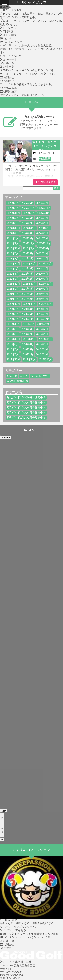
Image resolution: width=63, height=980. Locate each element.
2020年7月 (42, 309)
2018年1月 (42, 354)
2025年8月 (43, 213)
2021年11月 (29, 284)
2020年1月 (27, 319)
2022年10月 (45, 264)
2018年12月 (13, 339)
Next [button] (4, 811)
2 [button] (2, 818)
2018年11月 (29, 339)
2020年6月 (13, 314)
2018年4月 (42, 349)
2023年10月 (13, 248)
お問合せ (7, 77)
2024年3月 (27, 238)
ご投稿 (6, 948)
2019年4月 (42, 329)
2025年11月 (44, 208)
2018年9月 (13, 344)
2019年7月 (43, 324)
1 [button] (2, 814)
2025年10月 (13, 213)
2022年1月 (42, 279)
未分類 (11, 381)
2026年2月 (13, 208)
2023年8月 (43, 248)
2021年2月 (27, 299)
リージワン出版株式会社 (16, 962)
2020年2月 (13, 319)
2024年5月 (42, 233)
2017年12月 (13, 359)
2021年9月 (13, 289)
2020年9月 (13, 309)
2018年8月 (27, 344)
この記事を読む (45, 182)
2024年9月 (45, 228)
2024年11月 (29, 228)
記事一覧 (7, 63)
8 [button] (2, 839)
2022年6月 (13, 274)
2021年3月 (13, 299)
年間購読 (7, 31)
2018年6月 (13, 349)
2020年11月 (29, 304)
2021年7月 (42, 289)
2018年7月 (42, 344)
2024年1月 (13, 243)
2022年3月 (13, 279)
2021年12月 (13, 284)
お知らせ (12, 376)
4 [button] (2, 825)
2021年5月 (27, 294)
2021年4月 (42, 294)
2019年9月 (29, 324)
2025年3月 (13, 223)
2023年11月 (44, 243)
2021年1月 (42, 299)
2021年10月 (45, 284)
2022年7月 (42, 269)
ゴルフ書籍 (8, 35)
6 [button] (2, 832)
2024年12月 (13, 228)
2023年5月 (27, 253)
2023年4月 (42, 253)
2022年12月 (13, 264)
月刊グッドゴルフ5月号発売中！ (26, 402)
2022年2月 (27, 279)
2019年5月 (27, 329)
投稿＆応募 (8, 88)
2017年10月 (45, 359)
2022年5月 (27, 274)
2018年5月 (27, 349)
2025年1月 (42, 223)
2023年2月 (27, 258)
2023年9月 (29, 248)
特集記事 (45, 159)
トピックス (8, 28)
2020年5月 (27, 314)
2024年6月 (27, 233)
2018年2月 (27, 354)
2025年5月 (42, 218)
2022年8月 (27, 269)
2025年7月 (13, 218)
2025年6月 (27, 218)
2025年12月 (28, 208)
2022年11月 (29, 264)
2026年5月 (27, 203)
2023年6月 (13, 253)
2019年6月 (13, 329)
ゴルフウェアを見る (13, 930)
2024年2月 (42, 238)
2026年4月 (42, 203)
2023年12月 (28, 243)
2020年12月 (13, 304)
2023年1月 (42, 258)
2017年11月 (29, 359)
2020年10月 (45, 304)
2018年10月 (45, 339)
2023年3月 (13, 258)
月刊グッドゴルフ (11, 10)
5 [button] (2, 829)
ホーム (6, 934)
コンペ (6, 38)
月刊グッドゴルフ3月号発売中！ (26, 413)
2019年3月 (13, 334)
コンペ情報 (8, 60)
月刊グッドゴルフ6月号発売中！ (26, 397)
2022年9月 (13, 269)
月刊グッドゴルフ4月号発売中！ (26, 407)
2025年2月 (27, 223)
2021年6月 (13, 294)
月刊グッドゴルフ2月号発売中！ (26, 418)
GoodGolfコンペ (11, 42)
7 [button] (2, 836)
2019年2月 (27, 334)
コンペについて (11, 56)
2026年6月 (13, 203)
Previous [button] (6, 437)
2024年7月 (13, 233)
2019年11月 (13, 324)
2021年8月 (27, 289)
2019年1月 (42, 334)
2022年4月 (42, 274)
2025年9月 (29, 213)
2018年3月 (13, 354)
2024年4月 (13, 238)
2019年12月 (43, 319)
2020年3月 (42, 314)
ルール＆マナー (40, 376)
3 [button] (2, 821)
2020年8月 (27, 309)
